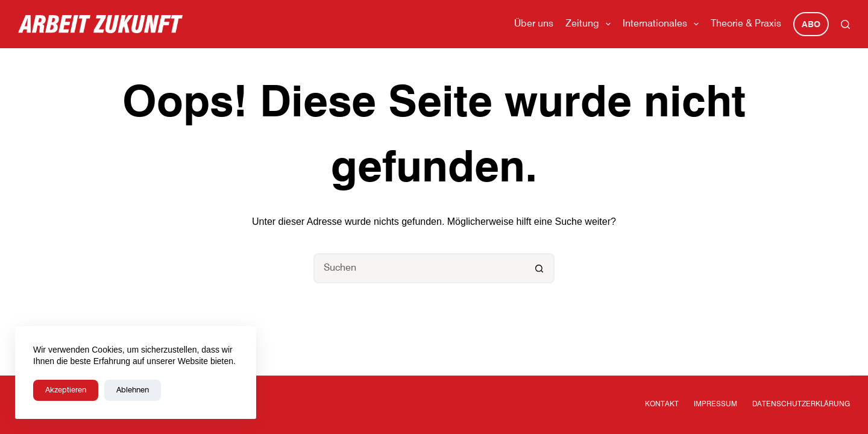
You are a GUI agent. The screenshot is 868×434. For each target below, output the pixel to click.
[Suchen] (845, 24)
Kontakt (662, 404)
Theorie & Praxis (746, 24)
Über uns (534, 24)
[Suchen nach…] (419, 268)
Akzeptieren (66, 390)
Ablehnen (133, 390)
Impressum (715, 404)
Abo (811, 25)
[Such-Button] (539, 268)
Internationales (663, 24)
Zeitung (590, 24)
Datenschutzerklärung (801, 404)
